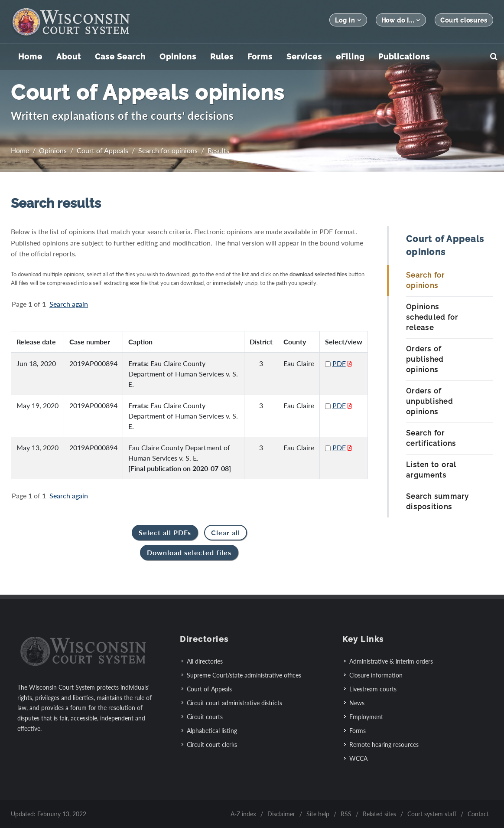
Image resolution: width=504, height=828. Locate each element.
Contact (478, 814)
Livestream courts (373, 689)
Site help (318, 814)
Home (20, 150)
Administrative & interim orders (391, 661)
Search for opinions (168, 150)
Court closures (464, 20)
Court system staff (432, 814)
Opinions (53, 150)
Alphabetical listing (212, 731)
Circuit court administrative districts (234, 703)
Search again (69, 304)
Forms (358, 731)
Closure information (376, 675)
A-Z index (243, 814)
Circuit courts (205, 717)
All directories (205, 661)
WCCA (358, 758)
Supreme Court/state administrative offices (244, 675)
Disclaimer (281, 814)
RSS (346, 814)
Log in (348, 20)
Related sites (379, 814)
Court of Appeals (102, 150)
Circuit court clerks (212, 745)
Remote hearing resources (384, 745)
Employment (366, 717)
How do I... (401, 20)
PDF (339, 363)
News (357, 703)
